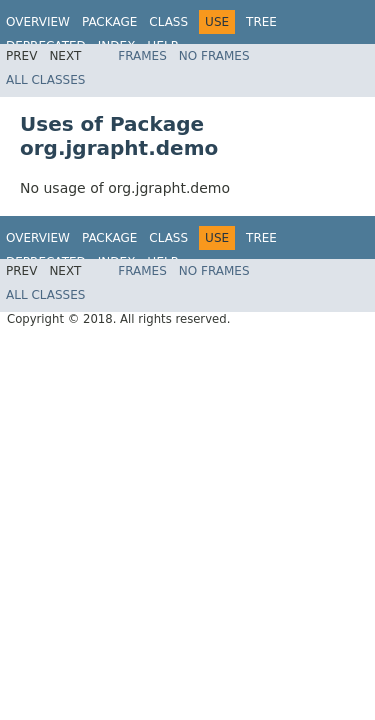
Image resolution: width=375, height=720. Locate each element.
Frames (142, 56)
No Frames (214, 56)
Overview (38, 22)
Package (109, 22)
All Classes (45, 80)
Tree (261, 22)
